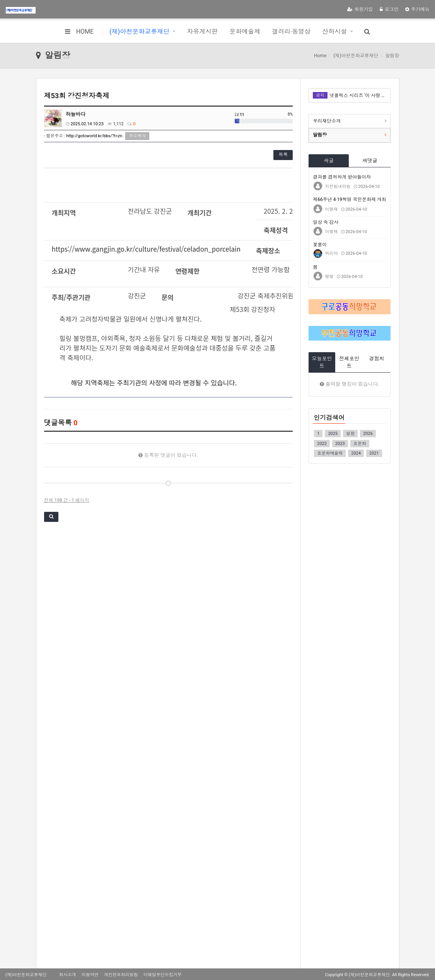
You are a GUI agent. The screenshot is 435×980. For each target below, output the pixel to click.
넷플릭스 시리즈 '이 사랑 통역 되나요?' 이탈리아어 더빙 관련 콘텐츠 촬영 (358, 95)
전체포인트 (349, 362)
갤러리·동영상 (291, 32)
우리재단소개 (327, 121)
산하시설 (334, 32)
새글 (329, 161)
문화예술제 (245, 32)
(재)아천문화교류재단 (139, 32)
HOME (79, 32)
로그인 (389, 9)
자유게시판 (202, 32)
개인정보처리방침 (121, 975)
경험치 (377, 359)
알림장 (320, 135)
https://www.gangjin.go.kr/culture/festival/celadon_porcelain (146, 249)
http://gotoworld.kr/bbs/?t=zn (94, 136)
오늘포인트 (322, 362)
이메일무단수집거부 (163, 975)
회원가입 (360, 9)
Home (320, 56)
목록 (283, 155)
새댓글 (370, 161)
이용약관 (90, 975)
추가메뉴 (417, 9)
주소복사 (137, 136)
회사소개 (68, 975)
